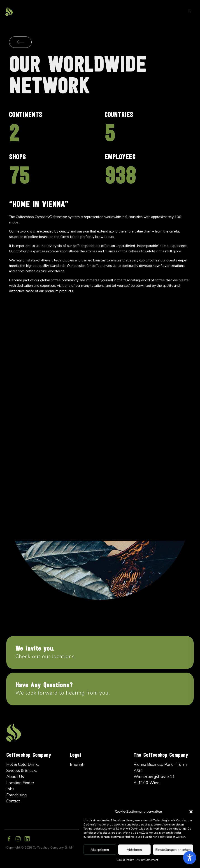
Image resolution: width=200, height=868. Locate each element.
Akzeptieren (100, 850)
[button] (191, 811)
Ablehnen (134, 850)
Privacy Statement (147, 860)
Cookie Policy (125, 860)
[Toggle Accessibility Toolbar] (190, 858)
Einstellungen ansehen (173, 850)
